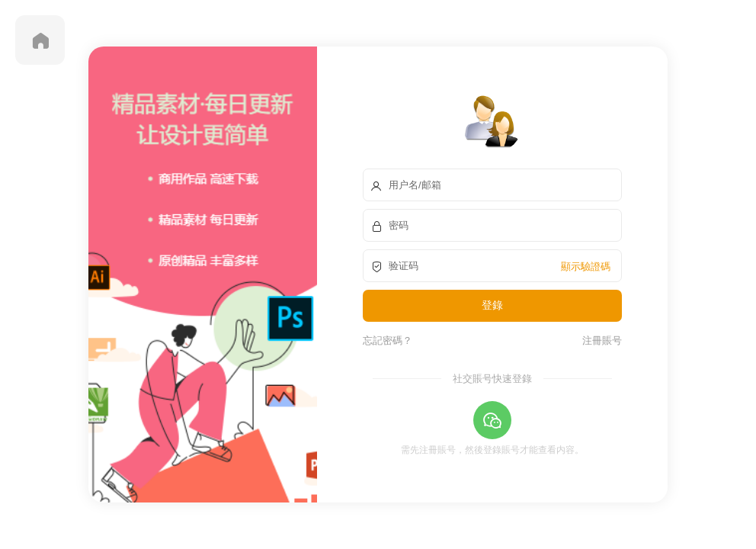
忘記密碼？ (388, 340)
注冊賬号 (599, 340)
